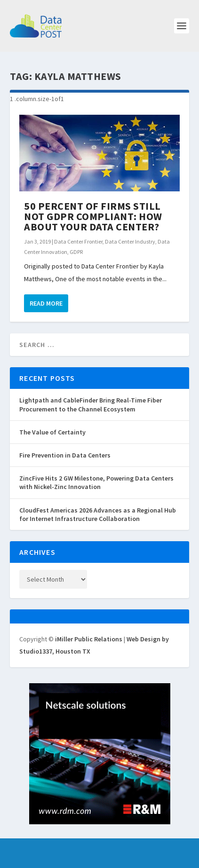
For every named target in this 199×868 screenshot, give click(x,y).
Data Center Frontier (78, 241)
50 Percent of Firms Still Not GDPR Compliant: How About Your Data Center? (93, 216)
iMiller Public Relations (89, 639)
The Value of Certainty (52, 432)
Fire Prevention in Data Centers (65, 455)
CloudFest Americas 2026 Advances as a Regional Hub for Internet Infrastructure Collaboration (98, 514)
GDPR (76, 252)
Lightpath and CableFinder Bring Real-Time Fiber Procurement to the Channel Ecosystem (91, 404)
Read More (46, 303)
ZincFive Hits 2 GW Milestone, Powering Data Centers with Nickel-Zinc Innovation (96, 482)
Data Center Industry (130, 241)
